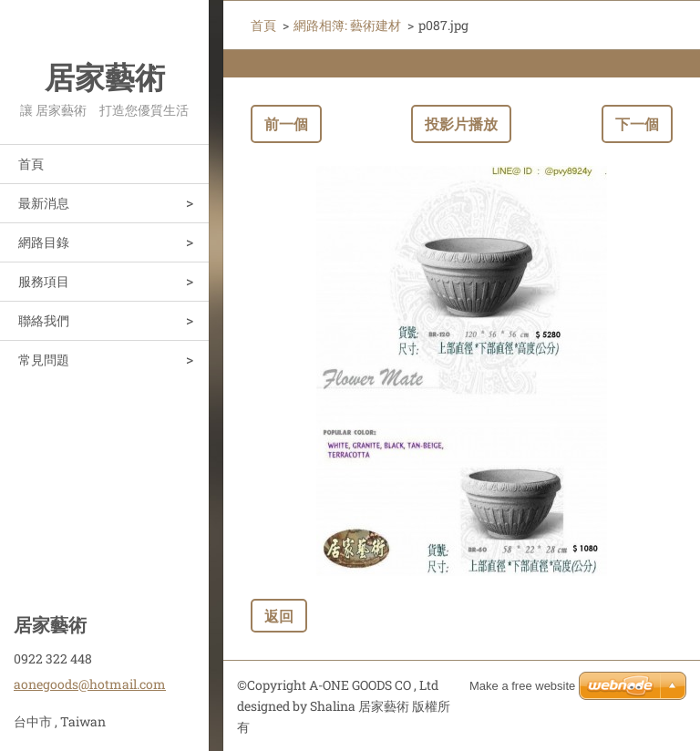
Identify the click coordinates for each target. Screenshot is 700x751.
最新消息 (44, 203)
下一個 (637, 123)
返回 (279, 616)
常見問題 (44, 360)
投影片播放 (461, 123)
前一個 (286, 123)
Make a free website (522, 686)
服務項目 (44, 281)
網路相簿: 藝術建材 (347, 25)
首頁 (31, 164)
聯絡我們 (44, 320)
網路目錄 (44, 242)
